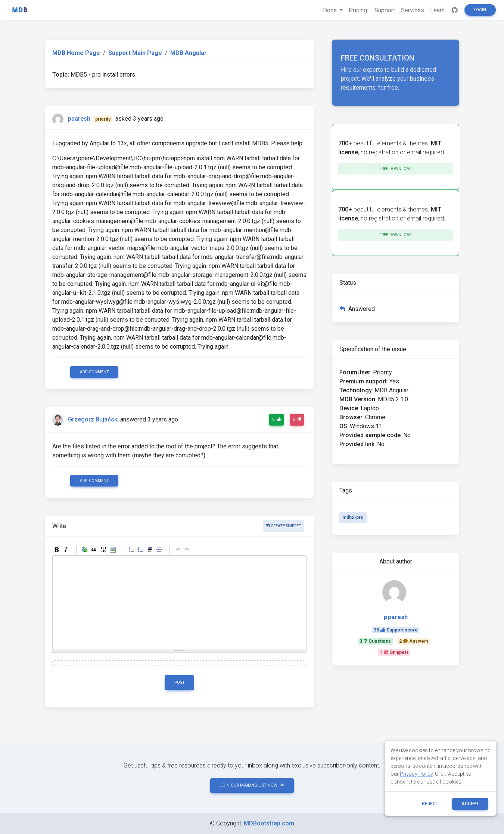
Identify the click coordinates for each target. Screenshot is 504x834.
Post (180, 682)
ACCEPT (470, 804)
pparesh (79, 119)
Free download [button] (396, 169)
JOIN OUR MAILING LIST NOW (252, 785)
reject (430, 804)
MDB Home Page (76, 53)
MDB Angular (189, 53)
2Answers (414, 641)
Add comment (94, 372)
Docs (331, 10)
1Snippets (394, 652)
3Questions (375, 641)
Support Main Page (135, 53)
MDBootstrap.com (269, 823)
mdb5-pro (353, 518)
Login (480, 10)
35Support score (396, 630)
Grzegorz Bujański (93, 420)
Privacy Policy (416, 774)
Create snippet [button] (284, 526)
